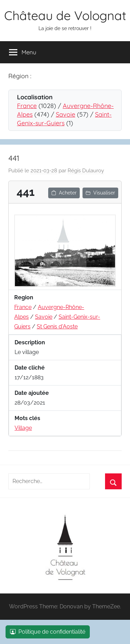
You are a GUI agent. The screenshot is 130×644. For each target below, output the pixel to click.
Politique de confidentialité (48, 632)
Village (23, 428)
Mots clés (27, 418)
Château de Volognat (65, 15)
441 (14, 158)
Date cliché (30, 368)
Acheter (64, 193)
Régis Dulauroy (86, 171)
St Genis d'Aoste (57, 326)
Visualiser (100, 193)
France (27, 106)
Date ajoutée (32, 393)
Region (24, 297)
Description (30, 342)
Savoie (66, 114)
